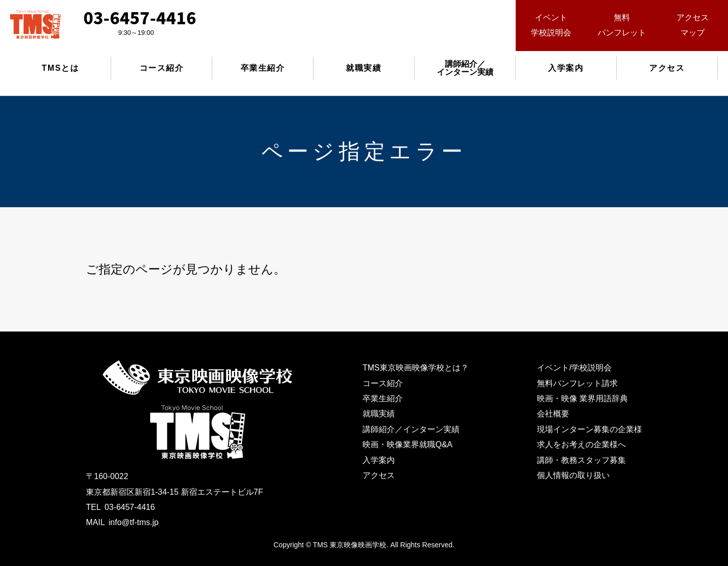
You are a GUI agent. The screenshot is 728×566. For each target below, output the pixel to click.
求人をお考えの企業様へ (581, 444)
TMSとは (61, 68)
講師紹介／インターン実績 (411, 429)
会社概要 (553, 414)
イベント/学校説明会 (574, 368)
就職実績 (363, 68)
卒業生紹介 (263, 68)
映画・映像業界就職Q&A (407, 444)
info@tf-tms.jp (134, 522)
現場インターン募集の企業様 (589, 429)
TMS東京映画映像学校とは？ (416, 368)
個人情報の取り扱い (573, 475)
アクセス (667, 68)
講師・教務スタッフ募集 (581, 460)
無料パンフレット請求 (577, 383)
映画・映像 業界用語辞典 (582, 398)
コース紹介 (162, 68)
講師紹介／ (465, 68)
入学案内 (566, 68)
